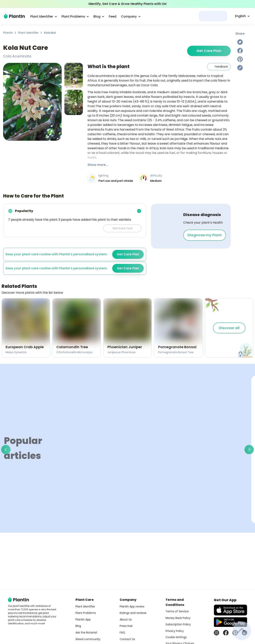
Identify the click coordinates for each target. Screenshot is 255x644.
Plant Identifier (28, 33)
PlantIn (8, 33)
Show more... (98, 165)
